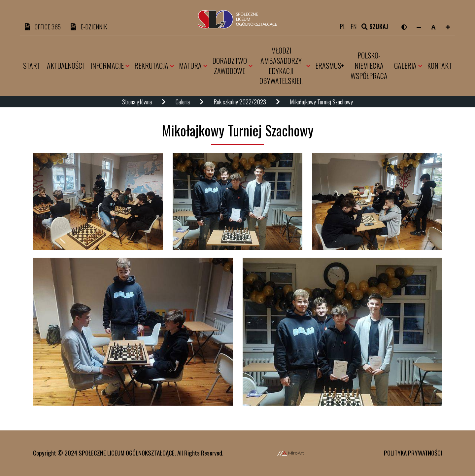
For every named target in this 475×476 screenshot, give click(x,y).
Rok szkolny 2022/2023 (240, 102)
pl (345, 27)
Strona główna (137, 102)
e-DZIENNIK (89, 27)
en (356, 27)
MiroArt (291, 453)
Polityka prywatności (413, 453)
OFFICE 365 (43, 27)
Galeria (183, 102)
